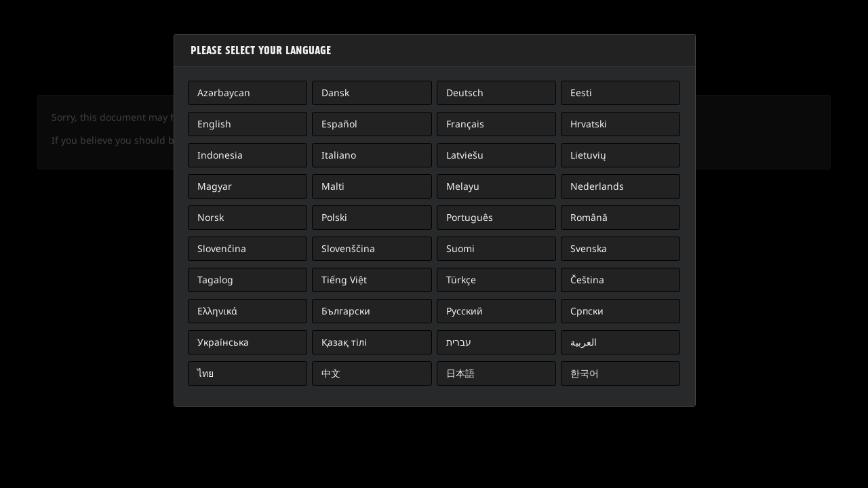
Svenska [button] (589, 248)
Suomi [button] (460, 248)
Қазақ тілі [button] (344, 342)
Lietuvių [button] (588, 155)
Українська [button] (223, 342)
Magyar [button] (215, 186)
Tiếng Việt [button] (344, 280)
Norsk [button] (211, 217)
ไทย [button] (205, 373)
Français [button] (465, 124)
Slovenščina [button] (348, 248)
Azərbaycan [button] (224, 93)
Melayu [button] (463, 186)
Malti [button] (333, 186)
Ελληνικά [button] (217, 311)
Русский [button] (465, 311)
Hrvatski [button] (589, 124)
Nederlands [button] (597, 186)
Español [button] (339, 124)
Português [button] (470, 217)
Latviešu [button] (465, 155)
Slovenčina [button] (222, 248)
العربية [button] (584, 342)
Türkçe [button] (461, 280)
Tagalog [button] (215, 280)
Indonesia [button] (220, 155)
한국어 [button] (585, 373)
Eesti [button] (581, 93)
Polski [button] (334, 217)
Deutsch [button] (465, 93)
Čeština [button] (587, 280)
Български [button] (346, 311)
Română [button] (589, 217)
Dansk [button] (335, 93)
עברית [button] (459, 342)
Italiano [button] (339, 155)
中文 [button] (331, 373)
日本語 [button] (460, 373)
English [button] (214, 124)
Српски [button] (587, 311)
